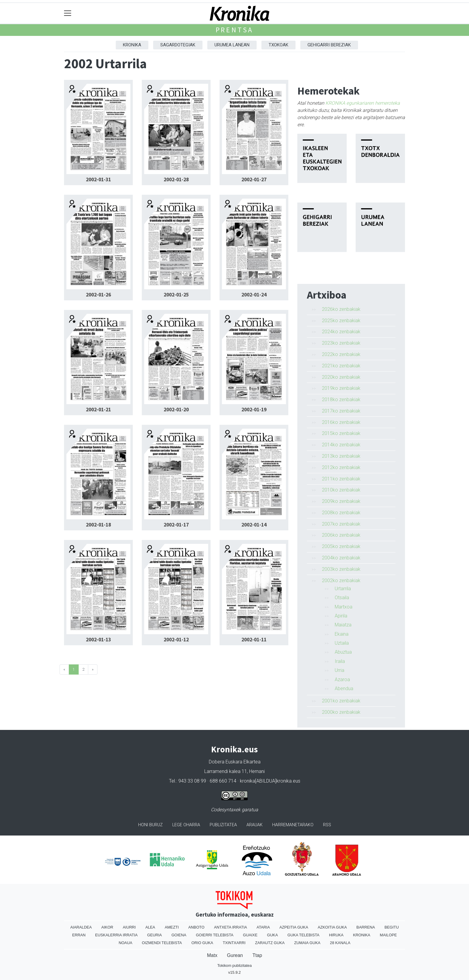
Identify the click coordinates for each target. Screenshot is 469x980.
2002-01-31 (98, 179)
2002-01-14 (254, 525)
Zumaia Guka (307, 943)
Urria (339, 670)
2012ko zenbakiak (341, 467)
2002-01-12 (176, 640)
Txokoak (278, 45)
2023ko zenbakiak (341, 343)
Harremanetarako (293, 825)
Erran (79, 935)
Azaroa (342, 680)
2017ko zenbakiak (341, 411)
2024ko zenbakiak (341, 332)
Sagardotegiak (178, 45)
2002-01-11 (254, 640)
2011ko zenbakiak (341, 479)
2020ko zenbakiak (341, 377)
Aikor (107, 927)
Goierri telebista (215, 935)
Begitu (392, 927)
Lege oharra (186, 825)
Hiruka (336, 935)
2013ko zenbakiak (341, 456)
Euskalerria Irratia (116, 935)
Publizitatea (223, 825)
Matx (212, 955)
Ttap (257, 955)
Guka (272, 935)
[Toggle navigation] (68, 13)
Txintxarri (234, 943)
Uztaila (342, 643)
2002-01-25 (176, 295)
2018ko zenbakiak (341, 400)
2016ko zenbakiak (341, 422)
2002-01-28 (176, 179)
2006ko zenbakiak (341, 535)
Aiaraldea (81, 927)
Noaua (126, 943)
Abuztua (343, 652)
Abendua (344, 688)
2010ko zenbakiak (341, 490)
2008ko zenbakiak (341, 513)
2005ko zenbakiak (341, 546)
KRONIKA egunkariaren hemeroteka (363, 103)
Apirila (341, 616)
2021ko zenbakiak (341, 366)
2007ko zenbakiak (341, 524)
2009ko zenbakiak (341, 501)
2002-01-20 (176, 410)
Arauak (255, 825)
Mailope (388, 935)
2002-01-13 (98, 640)
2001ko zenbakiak (341, 701)
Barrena (366, 927)
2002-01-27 (254, 179)
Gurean (235, 955)
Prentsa (235, 30)
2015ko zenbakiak (341, 433)
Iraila (340, 661)
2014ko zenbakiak (341, 445)
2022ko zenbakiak (341, 354)
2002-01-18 (98, 525)
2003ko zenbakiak (341, 569)
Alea (150, 927)
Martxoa (344, 607)
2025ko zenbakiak (341, 321)
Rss (327, 825)
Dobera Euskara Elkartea (235, 762)
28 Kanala (340, 943)
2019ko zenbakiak (341, 388)
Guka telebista (303, 935)
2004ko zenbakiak (341, 558)
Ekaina (342, 634)
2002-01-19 (254, 410)
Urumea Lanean (232, 45)
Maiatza (343, 625)
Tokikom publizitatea (234, 965)
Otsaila (342, 598)
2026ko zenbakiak (341, 309)
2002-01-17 (176, 525)
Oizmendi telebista (162, 943)
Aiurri (129, 927)
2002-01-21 (98, 410)
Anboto (197, 927)
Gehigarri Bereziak (329, 45)
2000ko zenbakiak (341, 712)
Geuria (154, 935)
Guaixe (250, 935)
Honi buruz (150, 825)
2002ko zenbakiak (341, 580)
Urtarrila (343, 589)
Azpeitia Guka (294, 927)
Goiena (179, 935)
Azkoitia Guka (332, 927)
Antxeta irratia (230, 927)
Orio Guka (202, 943)
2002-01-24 (254, 295)
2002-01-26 (98, 295)
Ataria (263, 927)
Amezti (172, 927)
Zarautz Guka (270, 943)
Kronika (132, 45)
